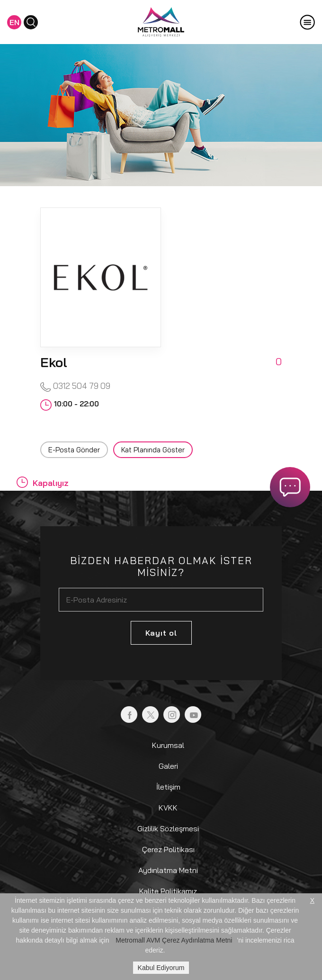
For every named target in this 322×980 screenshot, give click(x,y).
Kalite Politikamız (168, 891)
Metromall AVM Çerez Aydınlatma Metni (174, 940)
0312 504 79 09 (75, 386)
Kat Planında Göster (153, 450)
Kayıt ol (161, 633)
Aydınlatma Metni (168, 870)
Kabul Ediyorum (161, 968)
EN (14, 22)
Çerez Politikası (168, 849)
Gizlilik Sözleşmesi (168, 828)
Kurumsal (168, 745)
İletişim (168, 787)
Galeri (168, 766)
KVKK (168, 808)
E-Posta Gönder (74, 450)
